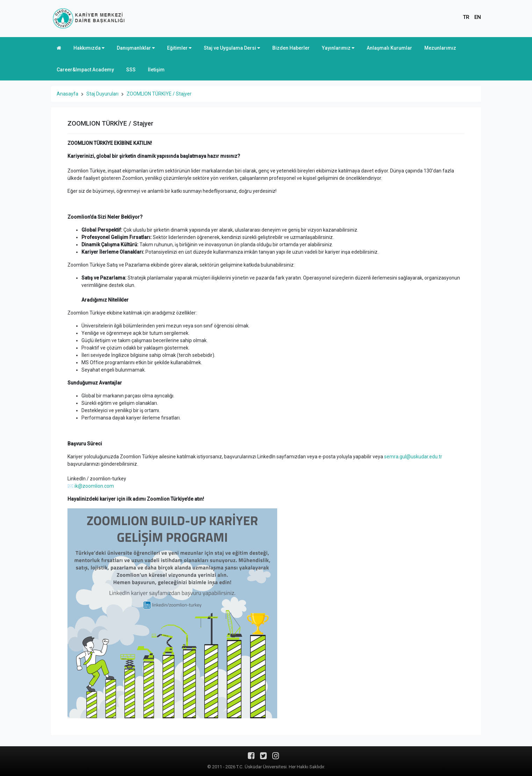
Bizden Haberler (291, 48)
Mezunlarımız (440, 48)
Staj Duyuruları (102, 94)
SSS (131, 70)
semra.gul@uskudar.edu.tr (413, 457)
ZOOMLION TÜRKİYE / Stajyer (159, 94)
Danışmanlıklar (136, 48)
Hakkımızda (89, 48)
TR (466, 17)
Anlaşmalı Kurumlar (389, 48)
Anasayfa (67, 94)
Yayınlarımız (338, 48)
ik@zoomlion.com (94, 486)
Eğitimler (179, 48)
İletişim (156, 70)
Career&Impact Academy (85, 70)
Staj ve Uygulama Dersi (232, 48)
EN (478, 17)
